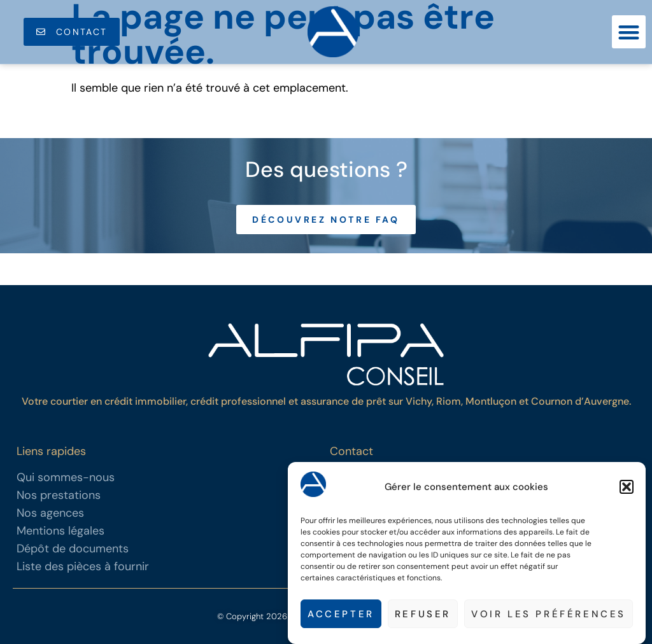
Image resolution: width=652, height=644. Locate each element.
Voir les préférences (549, 615)
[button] (627, 489)
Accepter (341, 615)
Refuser (423, 615)
